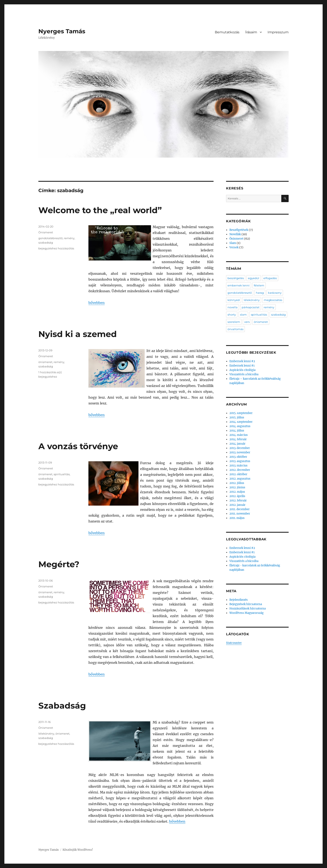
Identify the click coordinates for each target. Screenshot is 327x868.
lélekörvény (46, 734)
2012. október (238, 474)
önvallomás (235, 329)
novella (233, 307)
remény (69, 238)
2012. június (237, 487)
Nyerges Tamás (62, 31)
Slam (233, 243)
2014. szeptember (241, 422)
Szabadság (62, 706)
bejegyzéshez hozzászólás (56, 248)
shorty (232, 315)
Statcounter (234, 643)
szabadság (46, 242)
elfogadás (270, 278)
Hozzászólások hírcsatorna (248, 609)
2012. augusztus (240, 479)
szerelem (234, 322)
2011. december (240, 509)
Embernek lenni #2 (242, 361)
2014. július (237, 431)
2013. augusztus (240, 461)
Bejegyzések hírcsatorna (246, 604)
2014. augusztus (240, 426)
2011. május (237, 518)
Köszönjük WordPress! (78, 850)
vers (247, 322)
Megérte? (59, 564)
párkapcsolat (251, 307)
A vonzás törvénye (78, 446)
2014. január (237, 444)
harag (260, 293)
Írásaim (251, 32)
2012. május (237, 492)
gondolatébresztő (50, 238)
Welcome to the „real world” (100, 210)
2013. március (238, 466)
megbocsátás (273, 300)
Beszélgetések (239, 230)
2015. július (237, 417)
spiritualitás (62, 474)
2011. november (240, 514)
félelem (259, 285)
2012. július (237, 483)
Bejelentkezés (239, 600)
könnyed (234, 300)
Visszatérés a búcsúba (244, 374)
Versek (234, 247)
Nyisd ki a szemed (78, 334)
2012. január (237, 505)
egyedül (254, 278)
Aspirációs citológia (242, 370)
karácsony (275, 293)
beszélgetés (236, 278)
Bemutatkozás (227, 32)
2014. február (238, 439)
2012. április (237, 496)
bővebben (97, 303)
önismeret (45, 362)
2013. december (240, 448)
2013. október (238, 457)
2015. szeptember (241, 413)
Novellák (235, 234)
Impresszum (278, 32)
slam (243, 315)
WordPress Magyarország (247, 613)
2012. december (240, 470)
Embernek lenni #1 (242, 366)
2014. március (239, 435)
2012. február (238, 501)
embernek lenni (239, 285)
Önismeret (46, 232)
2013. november (240, 452)
